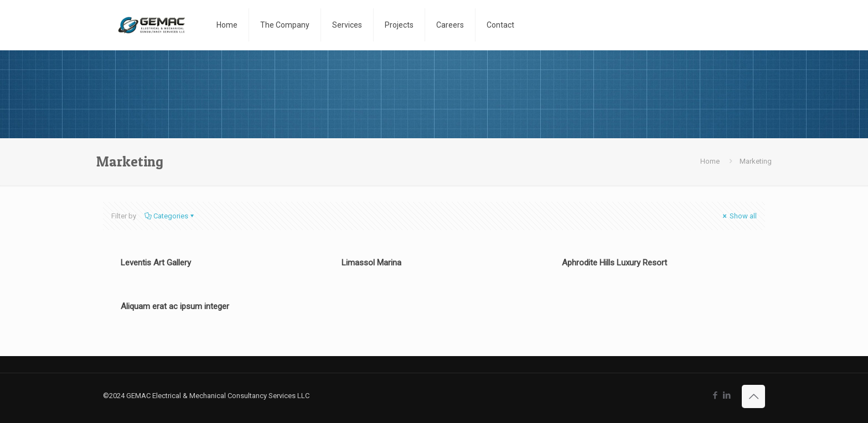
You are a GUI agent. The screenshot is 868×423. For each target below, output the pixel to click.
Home (710, 161)
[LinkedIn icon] (727, 395)
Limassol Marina (371, 263)
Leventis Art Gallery (156, 263)
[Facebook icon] (715, 395)
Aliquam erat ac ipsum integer (175, 306)
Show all (739, 216)
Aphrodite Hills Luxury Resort (614, 263)
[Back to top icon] (753, 396)
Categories (170, 216)
